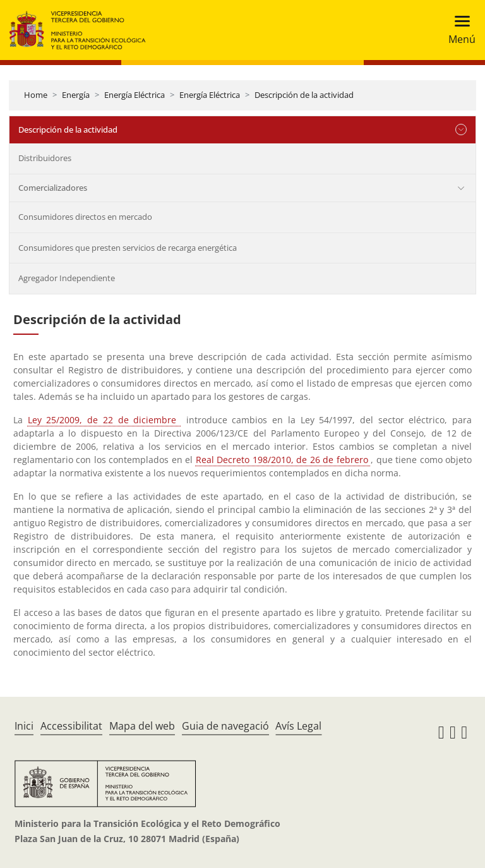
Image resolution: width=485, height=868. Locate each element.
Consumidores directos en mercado (85, 217)
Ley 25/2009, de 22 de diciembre (105, 420)
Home (36, 95)
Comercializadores (53, 188)
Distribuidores (45, 158)
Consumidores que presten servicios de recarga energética (128, 248)
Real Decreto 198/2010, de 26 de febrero (283, 460)
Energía (76, 95)
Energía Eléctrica (135, 95)
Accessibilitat (71, 726)
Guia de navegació (225, 726)
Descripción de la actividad (304, 95)
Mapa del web (142, 726)
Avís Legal (298, 726)
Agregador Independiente (67, 278)
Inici (24, 726)
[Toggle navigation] (458, 30)
